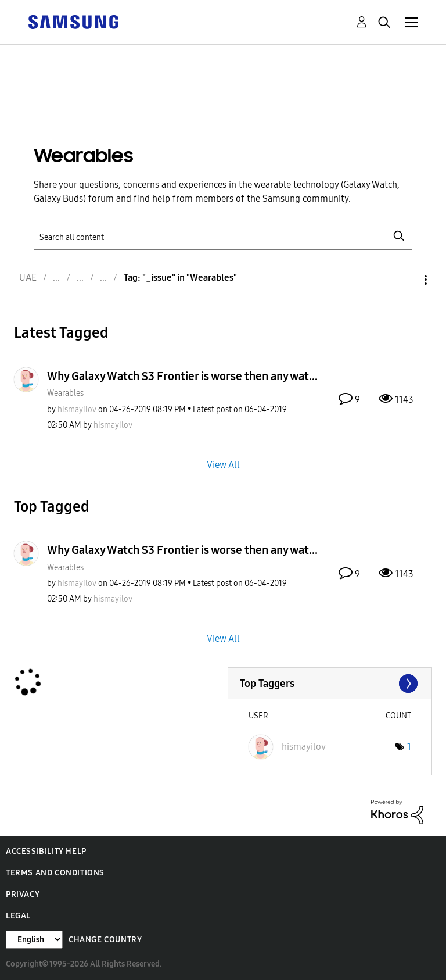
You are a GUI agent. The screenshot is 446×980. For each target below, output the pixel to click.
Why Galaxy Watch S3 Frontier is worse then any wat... (182, 376)
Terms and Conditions (55, 873)
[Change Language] (34, 940)
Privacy (23, 894)
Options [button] (406, 280)
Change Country (105, 940)
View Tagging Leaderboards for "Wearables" (330, 684)
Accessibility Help (46, 851)
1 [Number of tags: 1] (409, 747)
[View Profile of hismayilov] (77, 409)
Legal (18, 916)
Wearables (65, 393)
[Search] (223, 236)
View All (223, 465)
